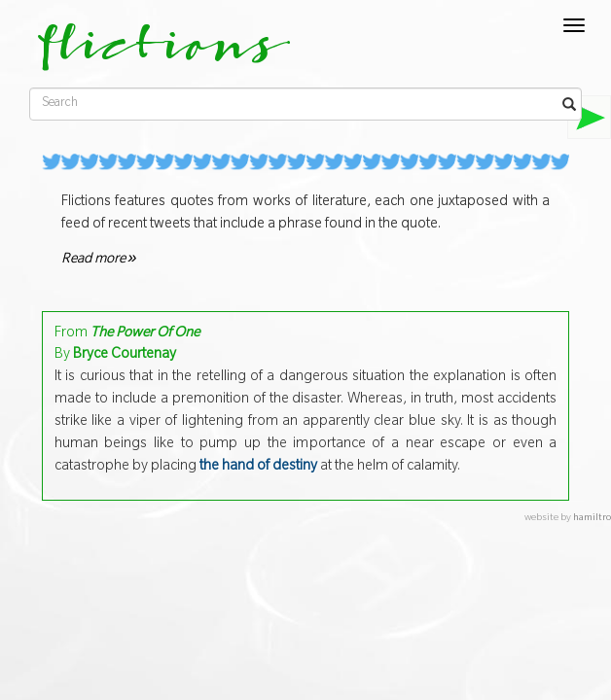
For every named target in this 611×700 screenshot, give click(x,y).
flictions (150, 53)
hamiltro (592, 519)
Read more (99, 261)
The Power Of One (145, 334)
